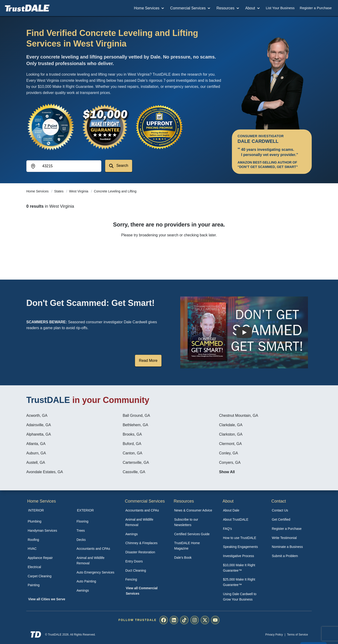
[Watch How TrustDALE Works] (244, 332)
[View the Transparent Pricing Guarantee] (160, 127)
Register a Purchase (316, 8)
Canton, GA (133, 453)
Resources (228, 8)
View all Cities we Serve (47, 599)
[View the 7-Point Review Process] (51, 127)
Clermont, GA (230, 444)
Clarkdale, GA (231, 425)
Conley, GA (229, 453)
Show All (227, 472)
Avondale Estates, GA (45, 472)
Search (119, 166)
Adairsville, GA (39, 425)
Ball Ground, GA (136, 416)
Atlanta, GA (36, 444)
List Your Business (280, 8)
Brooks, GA (132, 434)
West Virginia (79, 191)
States (59, 191)
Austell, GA (36, 463)
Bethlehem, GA (136, 425)
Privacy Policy (274, 635)
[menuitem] (47, 521)
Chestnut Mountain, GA (238, 416)
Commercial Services (191, 8)
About (253, 8)
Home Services (150, 8)
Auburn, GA (36, 453)
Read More (148, 361)
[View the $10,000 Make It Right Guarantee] (105, 127)
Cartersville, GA (136, 463)
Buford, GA (132, 444)
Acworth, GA (37, 416)
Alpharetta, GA (39, 434)
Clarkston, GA (231, 434)
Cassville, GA (134, 472)
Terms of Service (298, 635)
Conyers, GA (230, 463)
